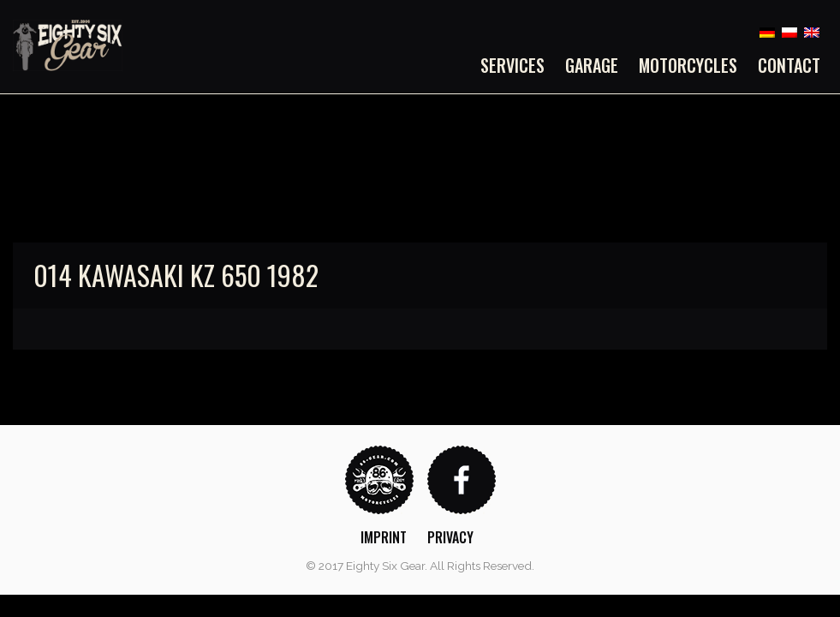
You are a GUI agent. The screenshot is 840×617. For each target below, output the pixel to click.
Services (512, 65)
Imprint (384, 537)
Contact (789, 65)
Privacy (450, 537)
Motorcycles (688, 65)
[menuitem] (518, 65)
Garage (592, 65)
